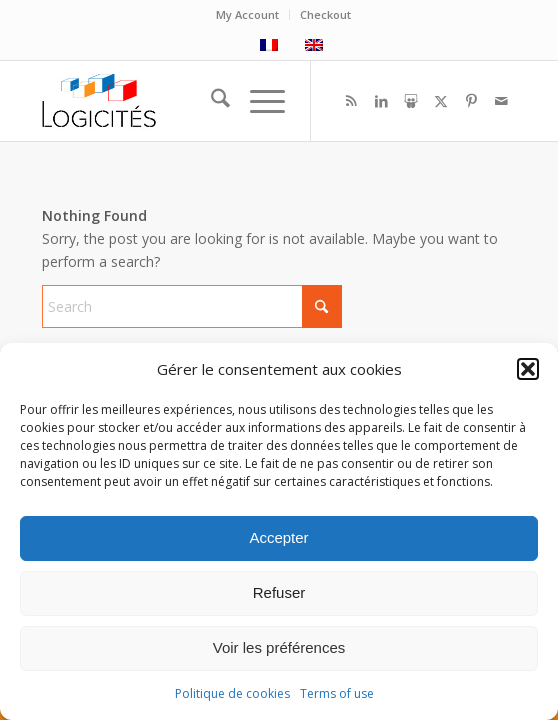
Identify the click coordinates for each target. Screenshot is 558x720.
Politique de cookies (232, 693)
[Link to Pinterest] (471, 101)
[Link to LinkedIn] (381, 101)
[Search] (210, 101)
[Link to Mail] (501, 101)
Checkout (325, 14)
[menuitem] (248, 15)
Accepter (278, 537)
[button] (528, 369)
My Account (247, 14)
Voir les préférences (279, 647)
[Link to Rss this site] (351, 101)
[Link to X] (441, 101)
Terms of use (337, 693)
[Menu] (257, 101)
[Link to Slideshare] (411, 101)
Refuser (279, 592)
